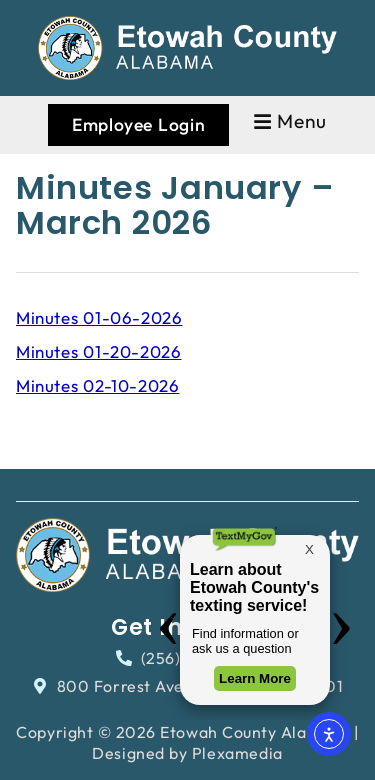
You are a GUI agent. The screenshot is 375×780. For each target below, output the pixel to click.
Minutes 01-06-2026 (99, 317)
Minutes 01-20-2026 (98, 351)
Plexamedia (237, 753)
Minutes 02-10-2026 (97, 385)
